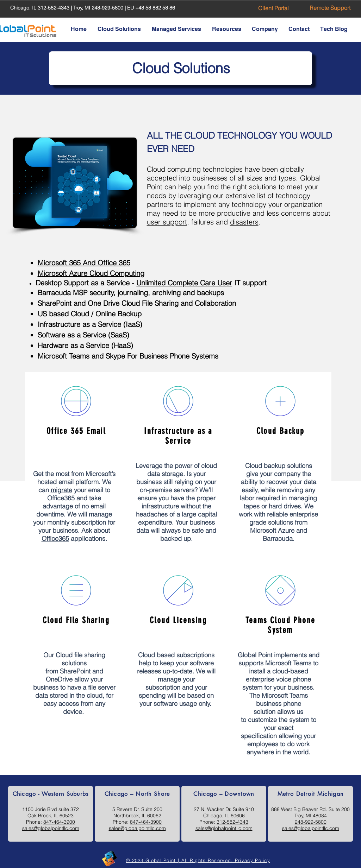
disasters (244, 222)
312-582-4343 (54, 8)
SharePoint (75, 671)
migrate (61, 490)
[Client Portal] (274, 8)
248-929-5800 (107, 8)
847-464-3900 (59, 822)
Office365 (55, 538)
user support (167, 222)
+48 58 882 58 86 (155, 8)
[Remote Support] (330, 8)
